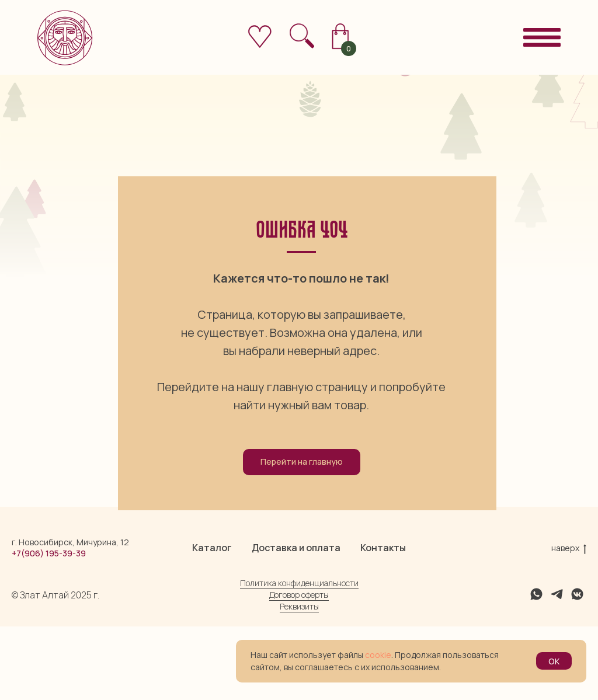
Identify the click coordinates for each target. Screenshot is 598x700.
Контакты (383, 621)
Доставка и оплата (296, 621)
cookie (378, 655)
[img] (302, 35)
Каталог (212, 621)
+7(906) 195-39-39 (49, 627)
